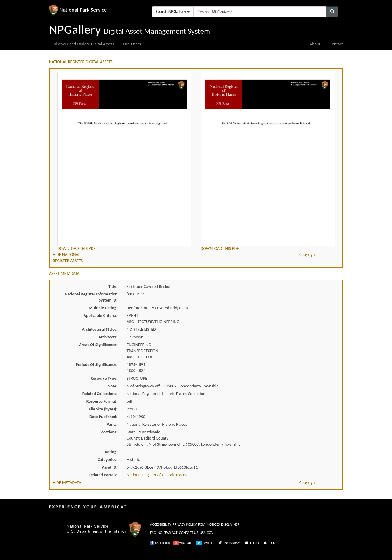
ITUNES (271, 543)
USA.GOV (207, 533)
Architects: (108, 337)
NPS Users (132, 44)
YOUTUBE (183, 543)
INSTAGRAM (229, 543)
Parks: (112, 424)
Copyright (308, 255)
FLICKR (252, 543)
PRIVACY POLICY (185, 524)
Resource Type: (104, 378)
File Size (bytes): (103, 409)
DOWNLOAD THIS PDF (76, 248)
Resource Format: (102, 401)
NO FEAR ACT (168, 533)
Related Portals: (104, 475)
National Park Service (88, 526)
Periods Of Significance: (97, 365)
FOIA (202, 524)
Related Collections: (100, 394)
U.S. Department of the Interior (96, 531)
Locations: (108, 432)
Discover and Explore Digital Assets (84, 44)
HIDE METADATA (67, 483)
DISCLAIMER (230, 524)
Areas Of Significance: (98, 345)
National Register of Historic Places (157, 475)
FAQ (153, 533)
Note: (112, 386)
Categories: (108, 460)
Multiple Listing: (103, 308)
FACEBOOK (160, 543)
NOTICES (213, 524)
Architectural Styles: (100, 329)
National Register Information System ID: (91, 297)
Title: (113, 286)
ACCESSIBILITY (161, 524)
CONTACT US (189, 533)
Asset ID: (109, 467)
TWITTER (205, 543)
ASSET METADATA (64, 274)
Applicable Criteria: (101, 316)
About (315, 44)
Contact (336, 44)
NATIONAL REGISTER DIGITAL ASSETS (81, 62)
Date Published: (103, 417)
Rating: (111, 452)
